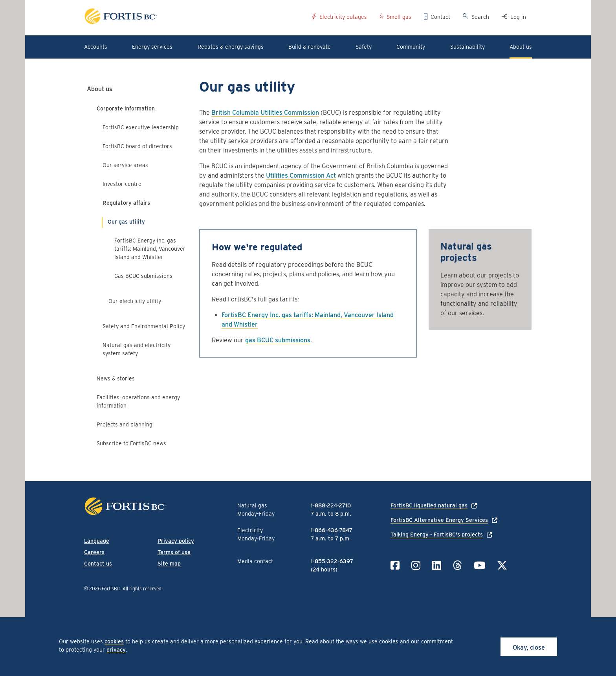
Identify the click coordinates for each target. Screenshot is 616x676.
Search (480, 17)
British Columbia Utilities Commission (265, 113)
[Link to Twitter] (502, 565)
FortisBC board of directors (137, 146)
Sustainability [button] (467, 47)
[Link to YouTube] (479, 565)
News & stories (116, 378)
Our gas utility (126, 222)
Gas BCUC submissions (143, 276)
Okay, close (529, 648)
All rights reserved (142, 589)
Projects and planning (125, 424)
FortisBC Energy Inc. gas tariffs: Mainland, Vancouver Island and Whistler (150, 249)
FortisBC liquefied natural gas (429, 505)
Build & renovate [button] (310, 47)
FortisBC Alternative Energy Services (439, 520)
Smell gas (399, 17)
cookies (114, 641)
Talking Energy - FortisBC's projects (437, 535)
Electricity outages (343, 17)
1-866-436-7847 (332, 530)
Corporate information (126, 108)
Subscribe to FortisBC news (131, 443)
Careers (94, 552)
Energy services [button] (152, 47)
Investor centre (122, 184)
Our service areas (125, 165)
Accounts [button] (96, 47)
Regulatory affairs (126, 203)
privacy (116, 650)
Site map (169, 564)
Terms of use (174, 552)
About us (100, 89)
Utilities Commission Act (301, 175)
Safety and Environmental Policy (144, 326)
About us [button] (521, 47)
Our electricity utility (135, 301)
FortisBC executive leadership (141, 127)
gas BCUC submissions (278, 340)
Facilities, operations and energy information (138, 401)
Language (97, 541)
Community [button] (411, 47)
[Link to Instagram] (416, 565)
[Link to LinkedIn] (437, 565)
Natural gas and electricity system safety (137, 349)
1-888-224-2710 (331, 505)
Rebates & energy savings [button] (231, 47)
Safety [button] (364, 47)
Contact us (98, 564)
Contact (440, 17)
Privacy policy (176, 541)
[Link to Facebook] (395, 565)
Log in (518, 17)
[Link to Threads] (457, 565)
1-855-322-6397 (332, 561)
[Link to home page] (195, 17)
